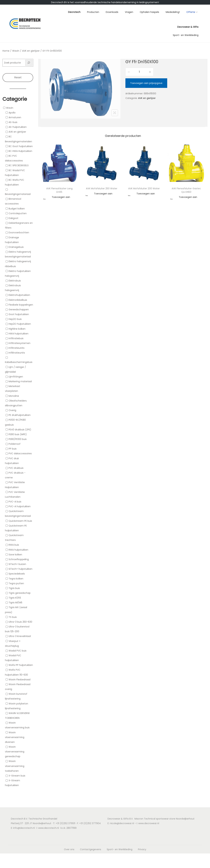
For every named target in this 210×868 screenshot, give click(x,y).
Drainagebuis (16, 247)
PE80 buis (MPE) (18, 434)
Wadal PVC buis (18, 651)
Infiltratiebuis (16, 338)
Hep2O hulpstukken (20, 324)
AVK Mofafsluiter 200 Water (144, 188)
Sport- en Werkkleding (120, 849)
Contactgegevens (91, 849)
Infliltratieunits (17, 353)
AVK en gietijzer (31, 51)
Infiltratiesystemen (19, 343)
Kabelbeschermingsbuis (19, 362)
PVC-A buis (15, 502)
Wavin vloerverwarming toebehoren (15, 766)
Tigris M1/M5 (15, 603)
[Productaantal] (139, 72)
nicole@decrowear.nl (122, 823)
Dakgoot (13, 218)
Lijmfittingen (16, 377)
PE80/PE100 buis (18, 439)
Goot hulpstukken (19, 314)
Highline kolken (17, 329)
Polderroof (15, 444)
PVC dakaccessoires (20, 454)
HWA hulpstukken (19, 334)
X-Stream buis (17, 776)
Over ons (69, 849)
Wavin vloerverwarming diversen (15, 737)
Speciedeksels (17, 574)
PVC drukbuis (16, 468)
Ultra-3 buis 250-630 (20, 622)
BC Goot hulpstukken (21, 146)
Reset (18, 77)
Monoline (14, 396)
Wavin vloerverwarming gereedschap (15, 752)
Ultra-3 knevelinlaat (20, 636)
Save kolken (15, 555)
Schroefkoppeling (19, 559)
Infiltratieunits (17, 348)
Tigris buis (14, 588)
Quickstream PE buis (20, 521)
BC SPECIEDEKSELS (19, 166)
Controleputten (18, 213)
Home (6, 51)
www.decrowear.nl (149, 823)
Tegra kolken (16, 579)
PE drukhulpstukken (20, 415)
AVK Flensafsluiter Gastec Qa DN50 (186, 190)
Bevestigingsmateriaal (18, 194)
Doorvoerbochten (19, 233)
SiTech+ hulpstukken (20, 569)
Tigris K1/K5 (15, 598)
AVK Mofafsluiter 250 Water (102, 188)
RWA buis (14, 545)
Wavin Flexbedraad (19, 680)
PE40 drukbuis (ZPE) (20, 430)
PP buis (13, 449)
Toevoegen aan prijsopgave (146, 83)
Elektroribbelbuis (18, 300)
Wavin (16, 51)
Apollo (12, 113)
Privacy (142, 849)
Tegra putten (16, 583)
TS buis (13, 617)
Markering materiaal (20, 381)
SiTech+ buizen (17, 564)
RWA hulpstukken (18, 550)
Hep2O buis (15, 319)
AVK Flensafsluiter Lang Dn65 (59, 190)
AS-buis (13, 122)
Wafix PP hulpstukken (21, 665)
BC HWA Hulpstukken (20, 151)
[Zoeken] (29, 63)
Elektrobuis (15, 281)
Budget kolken (17, 209)
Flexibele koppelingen (21, 305)
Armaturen (15, 117)
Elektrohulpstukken (19, 295)
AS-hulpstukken (18, 127)
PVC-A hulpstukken (20, 506)
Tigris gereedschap (20, 593)
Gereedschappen (19, 310)
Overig (12, 410)
